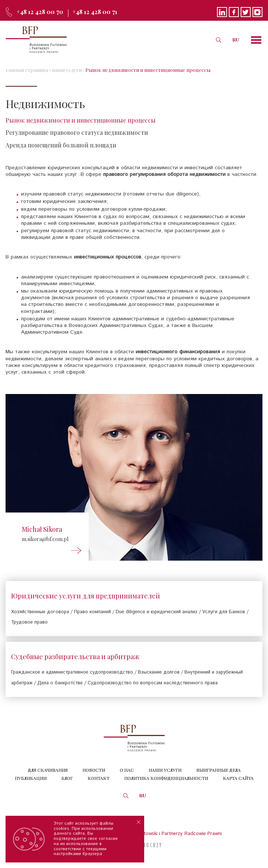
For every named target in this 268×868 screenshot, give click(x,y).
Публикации (31, 778)
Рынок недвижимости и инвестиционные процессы (148, 70)
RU (236, 39)
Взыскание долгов (159, 672)
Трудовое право (29, 622)
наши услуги (67, 70)
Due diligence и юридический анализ (157, 612)
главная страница (27, 70)
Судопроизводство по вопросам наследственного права (153, 683)
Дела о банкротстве (60, 683)
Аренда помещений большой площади (61, 145)
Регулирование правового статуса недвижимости (77, 132)
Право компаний (92, 612)
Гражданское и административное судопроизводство (72, 672)
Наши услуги (165, 770)
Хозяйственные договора (40, 612)
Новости (94, 770)
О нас (127, 770)
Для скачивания (48, 770)
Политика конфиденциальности (166, 778)
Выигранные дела (218, 770)
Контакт (99, 778)
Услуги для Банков (224, 612)
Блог (67, 778)
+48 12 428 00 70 (40, 12)
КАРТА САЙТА (238, 778)
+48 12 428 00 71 (95, 12)
